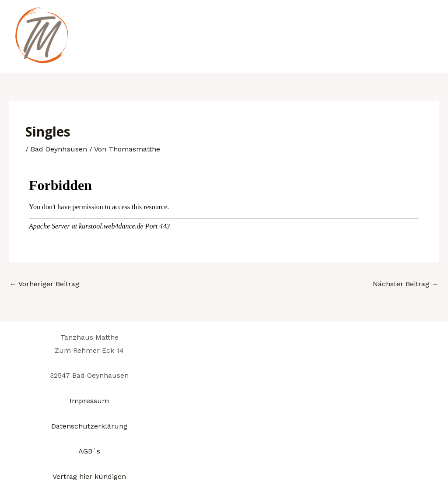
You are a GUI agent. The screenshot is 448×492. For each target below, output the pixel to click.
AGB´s (89, 451)
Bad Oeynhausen (59, 149)
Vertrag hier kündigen (89, 476)
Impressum (89, 401)
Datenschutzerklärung (89, 426)
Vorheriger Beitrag (44, 284)
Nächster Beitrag (406, 284)
